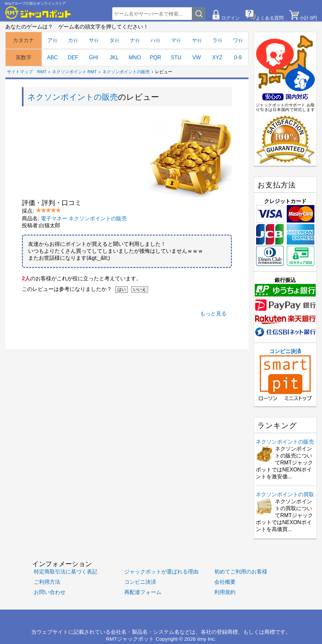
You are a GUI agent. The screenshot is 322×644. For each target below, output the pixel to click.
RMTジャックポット (130, 639)
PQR (156, 57)
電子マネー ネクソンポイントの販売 (84, 218)
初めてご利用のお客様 (241, 572)
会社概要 (225, 582)
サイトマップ (20, 72)
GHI (93, 57)
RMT (42, 72)
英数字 (24, 57)
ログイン (231, 18)
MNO (135, 57)
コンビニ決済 (285, 375)
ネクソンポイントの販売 (126, 72)
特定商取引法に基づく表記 (66, 572)
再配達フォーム (143, 592)
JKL (114, 57)
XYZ (217, 57)
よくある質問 (270, 18)
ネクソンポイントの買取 (285, 494)
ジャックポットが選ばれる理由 (161, 572)
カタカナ (24, 40)
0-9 (238, 57)
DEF (73, 57)
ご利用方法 (47, 582)
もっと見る (213, 314)
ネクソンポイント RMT (75, 72)
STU (176, 57)
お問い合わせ (50, 592)
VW (197, 57)
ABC (53, 57)
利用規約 (225, 592)
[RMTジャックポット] (38, 13)
